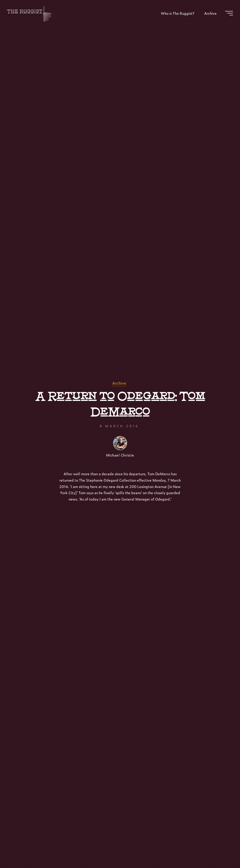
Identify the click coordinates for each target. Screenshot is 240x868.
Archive (119, 383)
